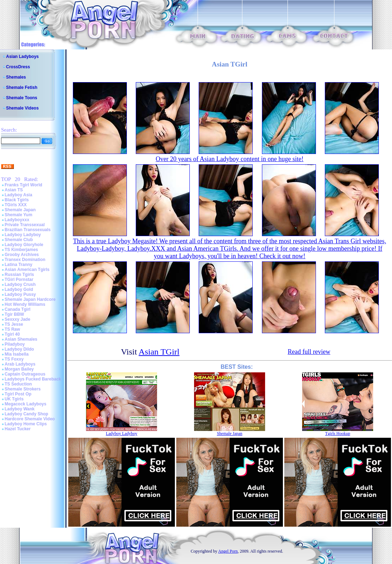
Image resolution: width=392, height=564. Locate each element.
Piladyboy (15, 344)
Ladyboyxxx (17, 220)
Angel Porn (228, 551)
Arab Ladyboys (20, 364)
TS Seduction (18, 384)
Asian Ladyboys (22, 57)
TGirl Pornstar (19, 280)
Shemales (16, 77)
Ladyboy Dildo (19, 349)
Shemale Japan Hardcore (30, 299)
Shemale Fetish (22, 87)
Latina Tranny (18, 265)
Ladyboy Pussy (20, 294)
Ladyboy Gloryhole (24, 245)
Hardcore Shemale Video (30, 419)
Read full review (309, 352)
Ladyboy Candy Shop (26, 414)
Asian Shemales (21, 339)
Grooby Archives (22, 255)
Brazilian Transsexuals (28, 230)
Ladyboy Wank (20, 409)
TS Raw (12, 329)
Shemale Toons (22, 98)
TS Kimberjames (21, 250)
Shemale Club (19, 240)
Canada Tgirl (18, 309)
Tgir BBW (14, 314)
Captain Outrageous (25, 374)
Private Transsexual (25, 225)
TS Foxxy (14, 359)
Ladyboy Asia (18, 195)
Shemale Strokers (23, 389)
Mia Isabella (17, 354)
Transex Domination (25, 260)
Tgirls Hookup (338, 433)
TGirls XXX (16, 205)
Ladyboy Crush (20, 284)
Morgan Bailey (19, 369)
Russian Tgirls (19, 275)
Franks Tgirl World (23, 185)
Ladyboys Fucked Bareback (33, 379)
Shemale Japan (20, 210)
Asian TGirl (159, 352)
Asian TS (14, 190)
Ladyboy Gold (19, 289)
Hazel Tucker (18, 429)
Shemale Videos (22, 108)
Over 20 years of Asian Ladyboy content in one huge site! (230, 159)
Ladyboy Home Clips (26, 424)
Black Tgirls (17, 200)
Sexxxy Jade (17, 319)
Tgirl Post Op (18, 394)
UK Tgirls (14, 399)
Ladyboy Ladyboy (23, 235)
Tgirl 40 (12, 334)
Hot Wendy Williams (25, 304)
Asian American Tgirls (27, 270)
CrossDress (18, 67)
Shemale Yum (18, 215)
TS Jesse (14, 324)
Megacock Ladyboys (25, 404)
